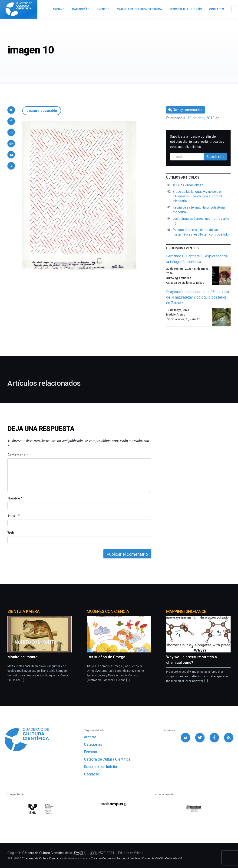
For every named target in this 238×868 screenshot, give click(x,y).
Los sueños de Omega (106, 657)
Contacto (91, 774)
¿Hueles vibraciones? (188, 185)
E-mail (13, 515)
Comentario (18, 455)
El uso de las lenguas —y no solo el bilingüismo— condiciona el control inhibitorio (197, 196)
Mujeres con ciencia (108, 611)
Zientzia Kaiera (23, 611)
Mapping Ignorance (186, 611)
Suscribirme (215, 157)
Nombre (15, 498)
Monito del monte (22, 657)
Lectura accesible (42, 111)
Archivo (90, 737)
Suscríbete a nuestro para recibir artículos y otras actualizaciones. (197, 142)
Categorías (93, 744)
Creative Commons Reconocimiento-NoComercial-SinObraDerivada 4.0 (136, 858)
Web (11, 532)
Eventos (90, 752)
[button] (11, 110)
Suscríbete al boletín (100, 767)
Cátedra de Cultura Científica (107, 759)
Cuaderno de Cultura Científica (41, 858)
